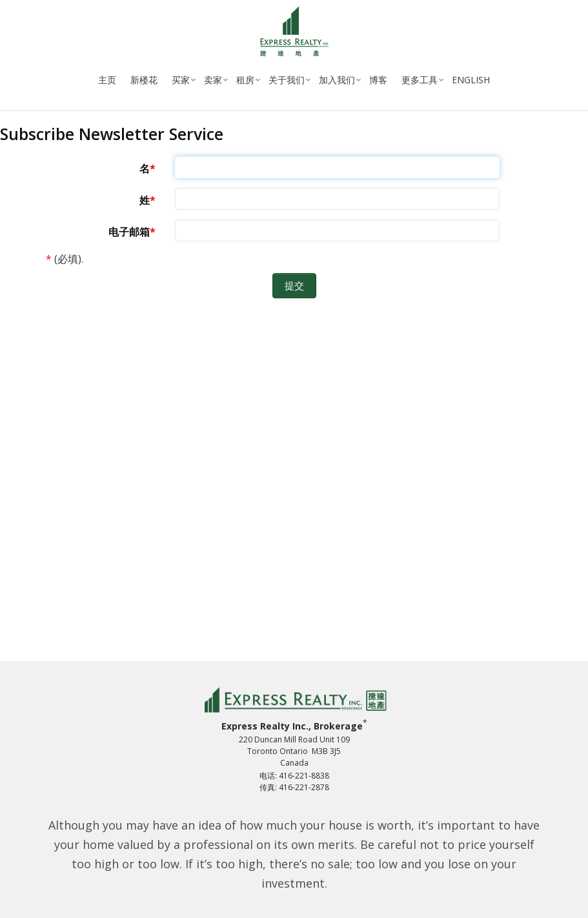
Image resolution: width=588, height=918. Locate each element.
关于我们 (287, 80)
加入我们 (337, 80)
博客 (378, 80)
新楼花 (144, 80)
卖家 (213, 80)
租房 (245, 80)
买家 (181, 80)
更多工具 (420, 80)
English (471, 80)
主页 (107, 80)
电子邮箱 (129, 232)
